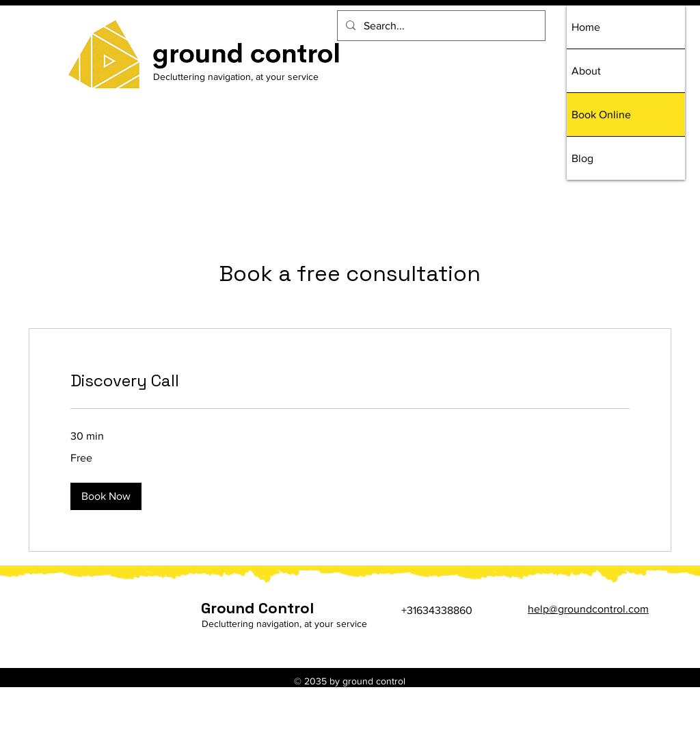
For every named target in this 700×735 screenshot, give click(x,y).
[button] (106, 496)
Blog (582, 158)
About (586, 71)
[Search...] (440, 26)
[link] (350, 381)
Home (586, 27)
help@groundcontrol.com (588, 609)
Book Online (601, 115)
